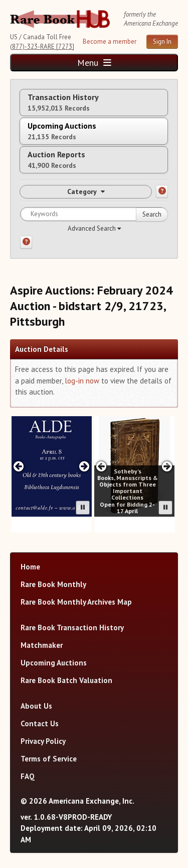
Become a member (110, 41)
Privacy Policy (43, 741)
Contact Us (40, 724)
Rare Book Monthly (53, 584)
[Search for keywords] (94, 214)
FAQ (28, 776)
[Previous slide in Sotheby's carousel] (102, 466)
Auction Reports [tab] (56, 160)
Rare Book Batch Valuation (66, 680)
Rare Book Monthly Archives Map (76, 602)
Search (152, 214)
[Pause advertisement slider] (83, 508)
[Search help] (26, 242)
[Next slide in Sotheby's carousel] (167, 466)
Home (30, 567)
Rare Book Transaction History (72, 628)
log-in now (82, 381)
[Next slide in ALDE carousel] (84, 466)
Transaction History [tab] (63, 102)
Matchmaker (42, 645)
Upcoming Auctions (54, 663)
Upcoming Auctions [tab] (62, 131)
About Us (36, 706)
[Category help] (162, 191)
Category (86, 191)
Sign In (162, 41)
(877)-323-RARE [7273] (42, 46)
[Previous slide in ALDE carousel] (19, 466)
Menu (94, 63)
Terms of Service (49, 759)
